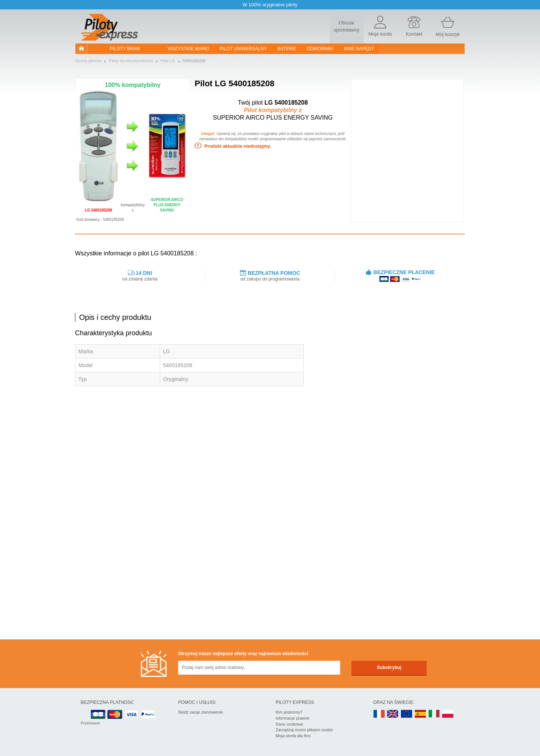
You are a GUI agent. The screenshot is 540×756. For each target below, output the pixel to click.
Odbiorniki (320, 49)
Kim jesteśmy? (289, 712)
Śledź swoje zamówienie (201, 712)
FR (379, 714)
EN (407, 714)
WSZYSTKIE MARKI (188, 49)
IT (434, 714)
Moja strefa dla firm (293, 736)
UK (393, 714)
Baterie (287, 49)
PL (448, 714)
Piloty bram (125, 49)
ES (420, 714)
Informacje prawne (293, 718)
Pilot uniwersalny (243, 49)
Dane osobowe (289, 724)
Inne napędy (359, 49)
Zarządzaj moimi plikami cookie (304, 730)
